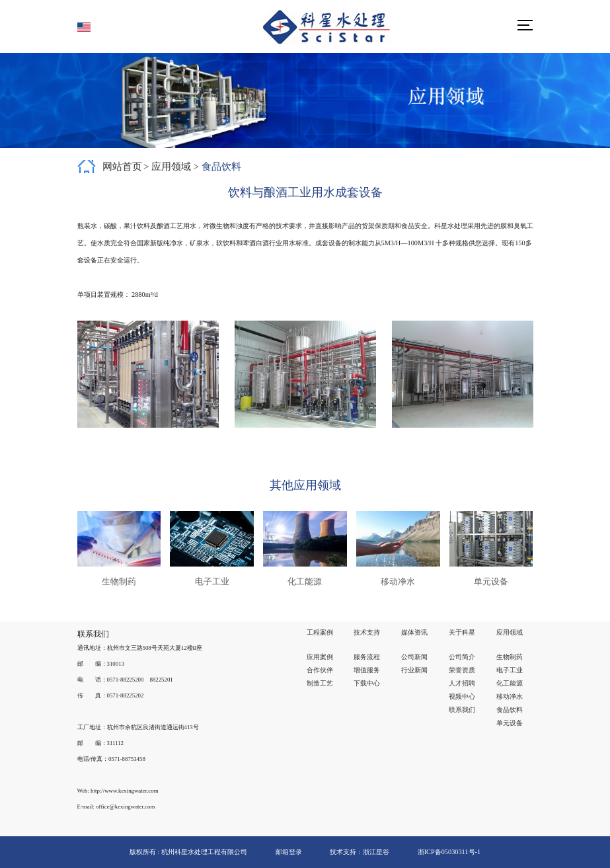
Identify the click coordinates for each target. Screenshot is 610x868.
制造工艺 (320, 683)
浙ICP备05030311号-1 (449, 852)
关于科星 (462, 632)
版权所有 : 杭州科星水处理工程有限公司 (188, 852)
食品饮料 (221, 167)
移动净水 (510, 696)
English (87, 27)
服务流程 (367, 657)
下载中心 (367, 683)
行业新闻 (414, 670)
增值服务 (367, 670)
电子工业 (510, 670)
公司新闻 (414, 657)
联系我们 (462, 710)
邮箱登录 (289, 852)
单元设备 (510, 723)
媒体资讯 (414, 632)
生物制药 (510, 657)
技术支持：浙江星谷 (361, 852)
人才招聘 (462, 683)
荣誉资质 (462, 670)
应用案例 (320, 657)
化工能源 (510, 683)
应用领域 (172, 167)
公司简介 (462, 657)
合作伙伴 (320, 670)
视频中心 (462, 696)
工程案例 (320, 632)
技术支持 (367, 632)
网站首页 (122, 167)
